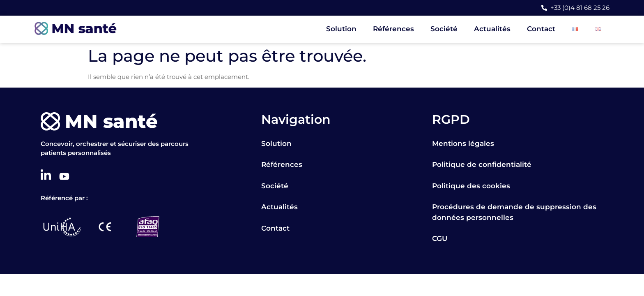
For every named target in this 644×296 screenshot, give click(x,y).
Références (393, 29)
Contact (541, 29)
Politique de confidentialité (482, 164)
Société (444, 29)
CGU (440, 238)
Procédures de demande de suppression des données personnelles (514, 212)
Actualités (492, 29)
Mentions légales (463, 143)
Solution (341, 29)
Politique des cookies (471, 186)
